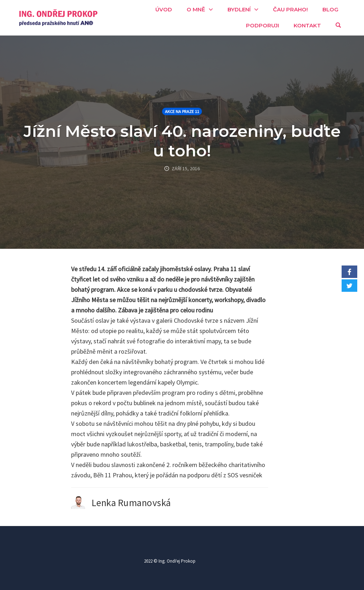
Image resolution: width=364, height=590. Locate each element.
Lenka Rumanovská (131, 503)
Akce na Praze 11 (182, 111)
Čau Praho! (290, 9)
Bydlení (239, 9)
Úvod (164, 9)
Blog (330, 9)
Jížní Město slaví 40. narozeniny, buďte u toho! (182, 141)
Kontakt (307, 25)
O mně (196, 9)
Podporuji (263, 25)
